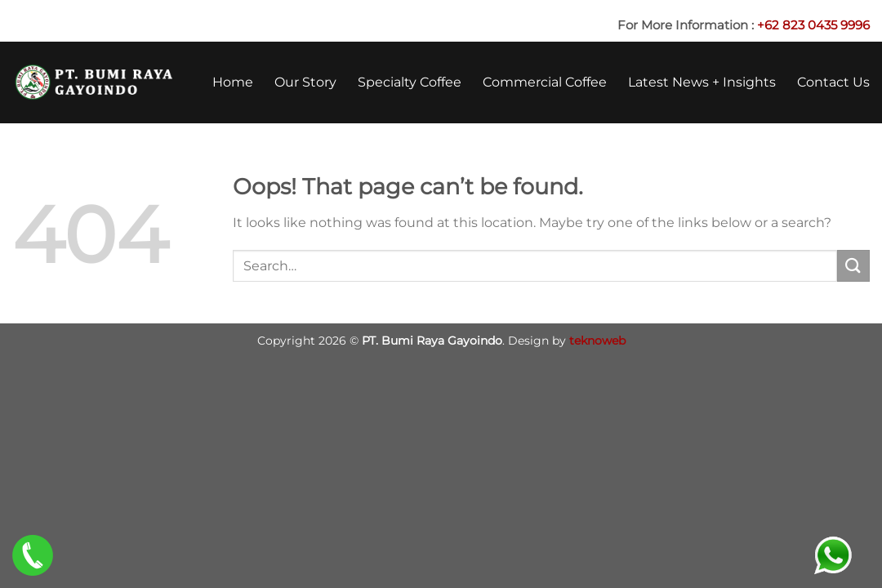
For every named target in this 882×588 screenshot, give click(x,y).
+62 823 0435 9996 (813, 25)
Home (233, 82)
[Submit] (853, 266)
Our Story (305, 82)
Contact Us (833, 82)
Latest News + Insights (702, 82)
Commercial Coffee (545, 82)
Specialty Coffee (410, 82)
